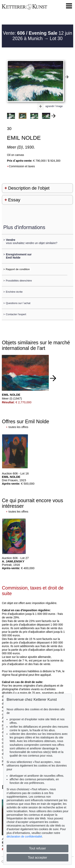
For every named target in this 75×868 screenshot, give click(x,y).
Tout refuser (37, 848)
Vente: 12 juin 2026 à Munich (37, 36)
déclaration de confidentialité (24, 837)
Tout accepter (37, 858)
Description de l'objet (29, 188)
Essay (14, 200)
